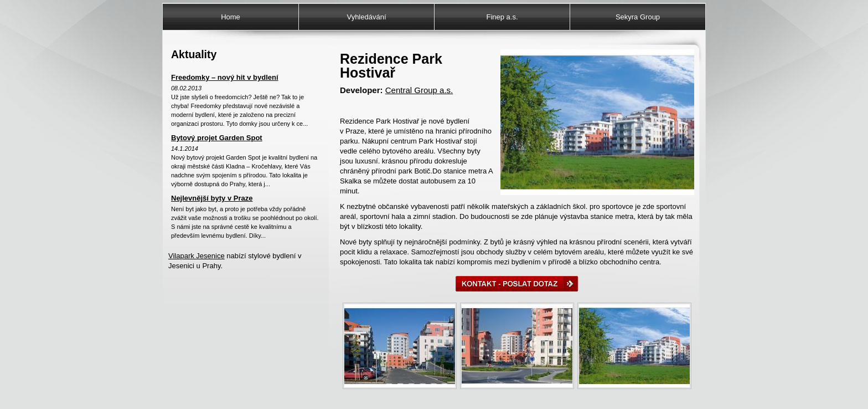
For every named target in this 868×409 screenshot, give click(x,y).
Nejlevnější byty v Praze (212, 198)
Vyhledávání (366, 17)
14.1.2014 (185, 149)
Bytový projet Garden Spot (217, 138)
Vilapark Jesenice (197, 256)
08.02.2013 (186, 88)
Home (231, 17)
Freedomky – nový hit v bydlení (225, 77)
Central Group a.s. (419, 90)
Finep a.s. (502, 17)
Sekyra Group (638, 17)
